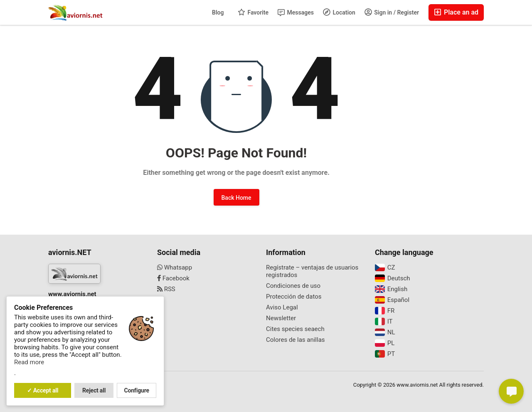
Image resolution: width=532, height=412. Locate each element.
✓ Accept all (43, 390)
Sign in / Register (392, 12)
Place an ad (456, 12)
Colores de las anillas (296, 340)
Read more (29, 362)
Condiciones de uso (293, 286)
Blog (218, 12)
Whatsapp (175, 267)
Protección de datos (294, 297)
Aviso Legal (282, 307)
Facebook (173, 278)
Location (339, 12)
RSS (166, 289)
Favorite (253, 12)
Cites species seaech (295, 329)
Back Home (236, 198)
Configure (137, 390)
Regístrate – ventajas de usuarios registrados (312, 271)
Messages (296, 13)
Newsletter (281, 318)
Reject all (94, 390)
